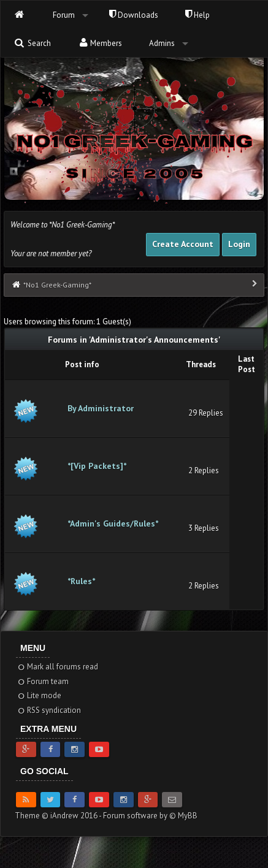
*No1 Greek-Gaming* (57, 285)
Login (239, 244)
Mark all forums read (57, 667)
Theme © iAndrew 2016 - (59, 816)
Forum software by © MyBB (150, 816)
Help (197, 15)
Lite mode (39, 695)
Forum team (43, 681)
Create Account (183, 244)
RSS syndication (49, 710)
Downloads (134, 15)
